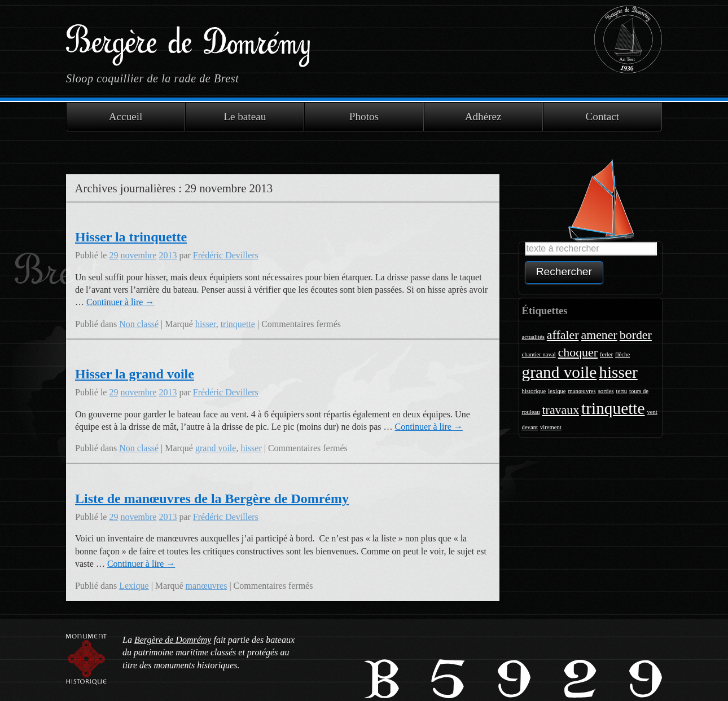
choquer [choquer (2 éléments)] (578, 352)
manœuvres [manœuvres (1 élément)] (582, 391)
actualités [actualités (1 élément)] (533, 337)
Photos (364, 116)
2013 (168, 255)
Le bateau (245, 116)
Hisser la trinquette (131, 237)
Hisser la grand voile (135, 374)
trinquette (238, 324)
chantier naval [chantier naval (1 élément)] (539, 354)
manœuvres (207, 586)
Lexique (134, 586)
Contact (603, 116)
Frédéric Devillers (226, 255)
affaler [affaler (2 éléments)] (563, 335)
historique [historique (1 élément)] (534, 391)
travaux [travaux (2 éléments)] (561, 410)
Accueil (126, 116)
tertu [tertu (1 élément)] (622, 391)
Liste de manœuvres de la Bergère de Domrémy (212, 499)
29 (113, 255)
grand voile (216, 448)
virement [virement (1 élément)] (551, 427)
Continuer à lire (120, 302)
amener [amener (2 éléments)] (599, 335)
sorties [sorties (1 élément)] (606, 391)
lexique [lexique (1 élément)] (557, 391)
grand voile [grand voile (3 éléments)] (560, 372)
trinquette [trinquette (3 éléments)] (613, 408)
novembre (138, 255)
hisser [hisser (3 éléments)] (618, 372)
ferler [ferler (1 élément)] (606, 354)
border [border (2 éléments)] (636, 335)
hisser (206, 324)
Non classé (139, 324)
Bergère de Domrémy (188, 39)
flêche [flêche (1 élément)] (622, 354)
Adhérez (483, 116)
